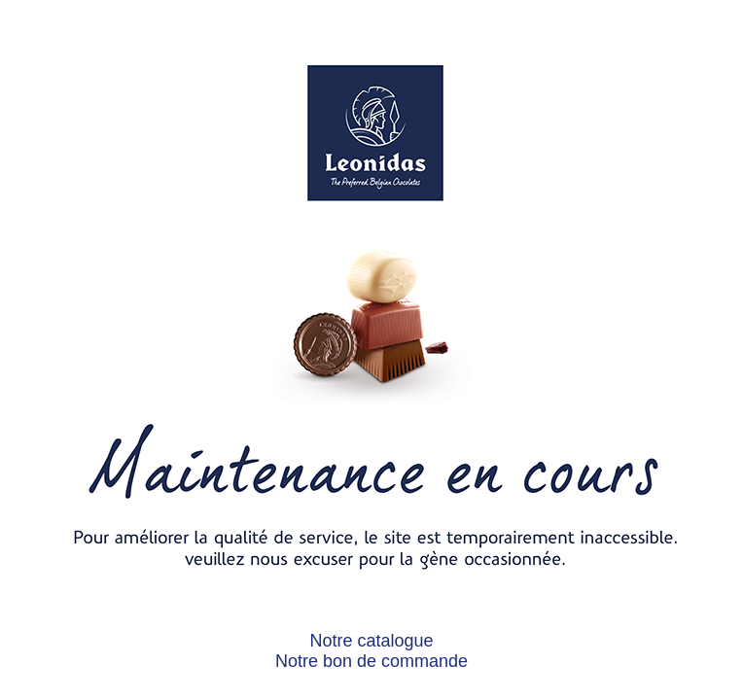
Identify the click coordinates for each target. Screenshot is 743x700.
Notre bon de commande (371, 661)
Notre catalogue (371, 641)
